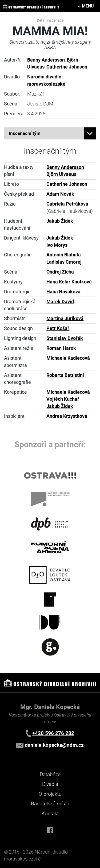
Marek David (60, 302)
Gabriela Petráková (67, 204)
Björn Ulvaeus (61, 174)
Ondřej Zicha (60, 272)
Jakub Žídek (60, 221)
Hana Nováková (63, 292)
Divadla (50, 784)
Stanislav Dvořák (65, 338)
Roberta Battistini (65, 375)
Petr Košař (58, 328)
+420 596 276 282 (53, 733)
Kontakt (50, 814)
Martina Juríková (65, 319)
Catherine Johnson (67, 67)
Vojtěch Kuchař (63, 399)
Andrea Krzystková (67, 416)
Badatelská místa (50, 804)
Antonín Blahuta (64, 255)
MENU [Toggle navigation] (88, 6)
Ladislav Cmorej (64, 262)
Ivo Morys (57, 245)
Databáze (50, 774)
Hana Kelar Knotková (69, 282)
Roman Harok (61, 348)
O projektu (50, 794)
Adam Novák (60, 194)
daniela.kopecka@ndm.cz (54, 745)
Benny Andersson (46, 60)
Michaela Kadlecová (68, 358)
